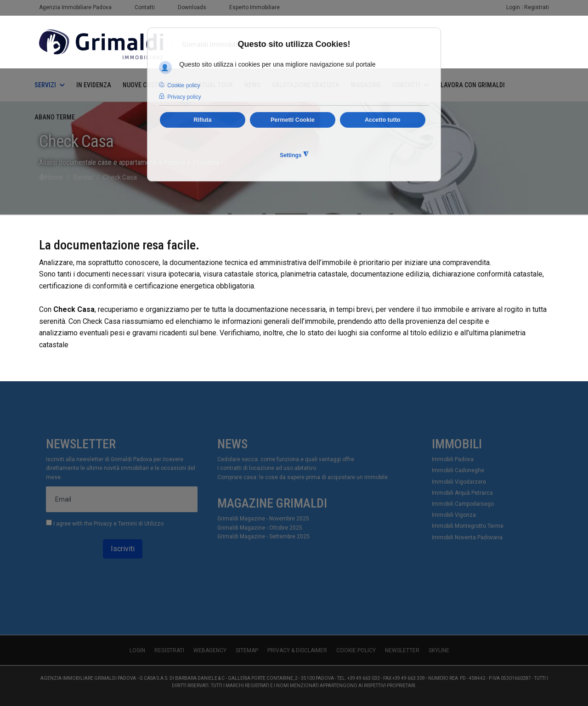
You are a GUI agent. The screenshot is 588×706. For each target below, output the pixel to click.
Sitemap (247, 650)
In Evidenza (94, 85)
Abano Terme (55, 117)
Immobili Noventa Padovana (467, 537)
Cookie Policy (356, 650)
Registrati (537, 7)
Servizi (45, 85)
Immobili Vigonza (454, 515)
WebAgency (210, 650)
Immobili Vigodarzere (459, 482)
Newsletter (402, 650)
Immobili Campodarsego (463, 504)
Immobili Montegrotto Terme (468, 526)
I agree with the (105, 523)
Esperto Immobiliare (254, 7)
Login (513, 7)
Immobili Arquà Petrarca (462, 493)
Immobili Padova (453, 459)
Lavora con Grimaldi (473, 85)
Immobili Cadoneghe (458, 470)
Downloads (192, 7)
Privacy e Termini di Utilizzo (129, 524)
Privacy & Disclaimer (297, 650)
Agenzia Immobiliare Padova (75, 7)
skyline (439, 650)
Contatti (145, 7)
